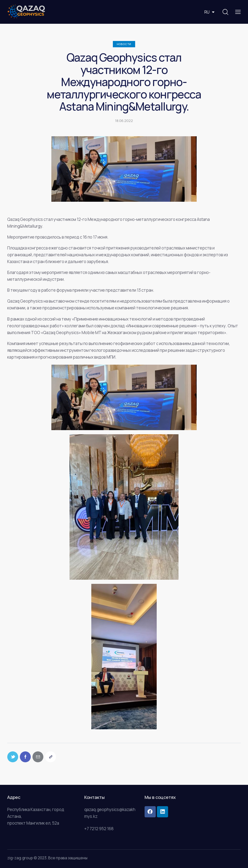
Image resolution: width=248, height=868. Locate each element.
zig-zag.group (20, 858)
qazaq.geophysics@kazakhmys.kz (110, 813)
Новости (124, 44)
